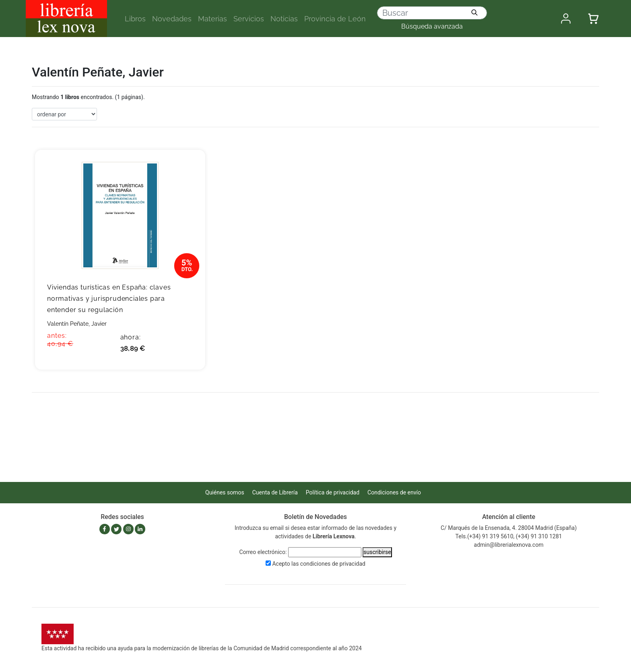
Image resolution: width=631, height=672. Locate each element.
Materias (212, 19)
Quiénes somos (225, 492)
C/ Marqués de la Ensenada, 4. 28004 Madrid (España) (509, 528)
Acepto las (319, 564)
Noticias (284, 19)
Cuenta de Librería (275, 492)
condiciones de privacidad (333, 564)
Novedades (172, 19)
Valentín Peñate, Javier (77, 324)
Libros (135, 19)
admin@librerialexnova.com (509, 545)
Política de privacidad (333, 492)
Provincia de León (335, 19)
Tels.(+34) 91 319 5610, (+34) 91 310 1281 (509, 536)
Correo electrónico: (263, 552)
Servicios (249, 19)
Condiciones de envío (394, 492)
